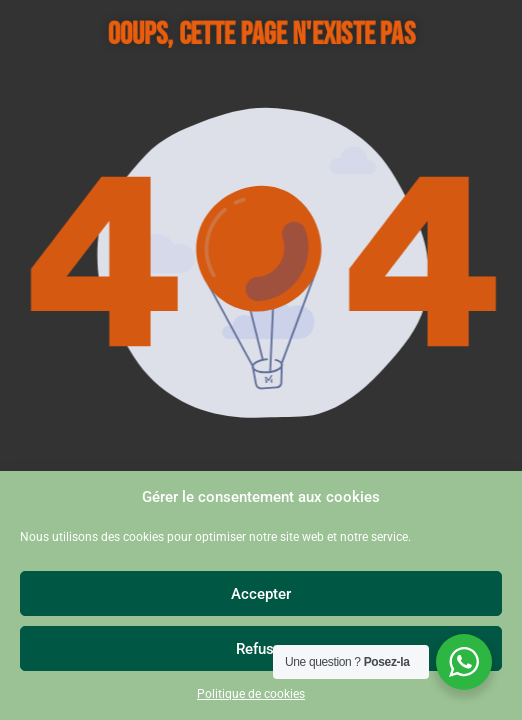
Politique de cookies (251, 694)
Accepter (261, 594)
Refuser (261, 649)
